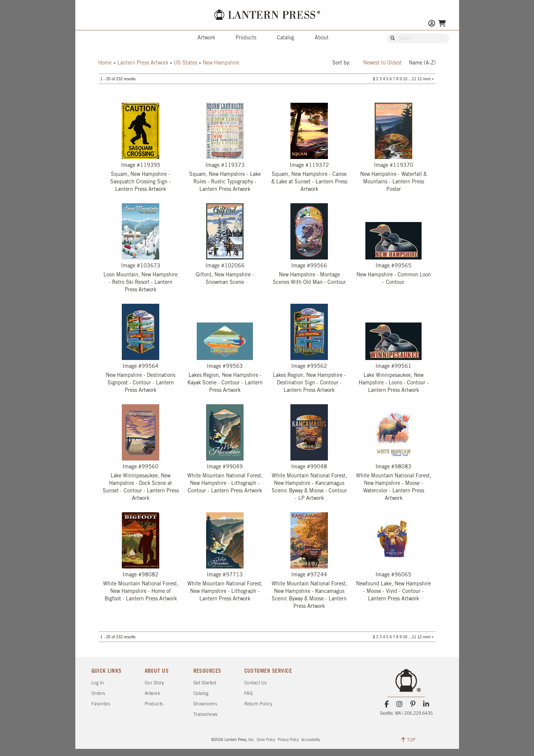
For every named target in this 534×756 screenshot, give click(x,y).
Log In (98, 683)
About (322, 38)
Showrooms (205, 704)
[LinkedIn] (426, 704)
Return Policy (258, 704)
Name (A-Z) (422, 63)
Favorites (101, 704)
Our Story (154, 683)
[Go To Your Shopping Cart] (442, 24)
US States (185, 63)
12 (420, 79)
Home (105, 63)
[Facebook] (387, 704)
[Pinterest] (413, 704)
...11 (412, 79)
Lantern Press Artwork (143, 63)
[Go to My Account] (432, 24)
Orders (98, 694)
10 (405, 79)
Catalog (286, 38)
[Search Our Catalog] (422, 39)
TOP (408, 739)
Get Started (205, 683)
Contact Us (256, 683)
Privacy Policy (288, 740)
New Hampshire (221, 63)
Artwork (206, 38)
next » (428, 79)
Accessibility (311, 740)
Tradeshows (206, 715)
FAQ (249, 694)
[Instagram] (400, 704)
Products (246, 38)
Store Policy (266, 740)
